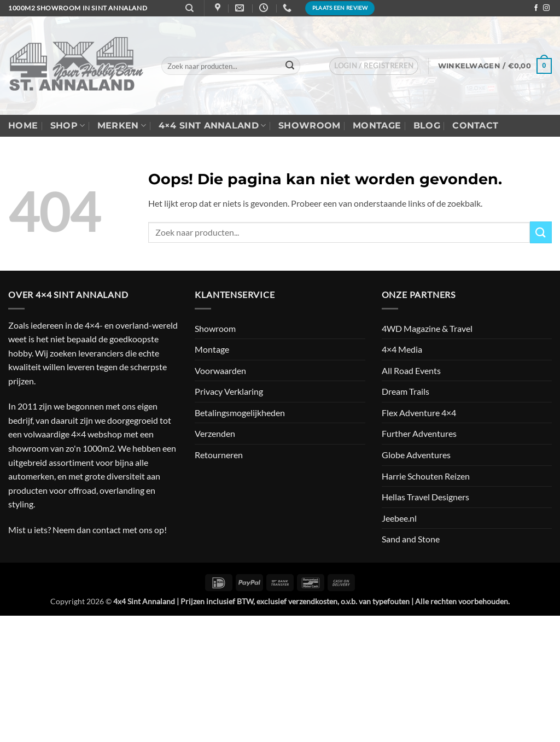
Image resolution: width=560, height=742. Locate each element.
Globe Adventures (416, 455)
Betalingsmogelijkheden (240, 413)
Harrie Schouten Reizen (426, 476)
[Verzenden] (290, 66)
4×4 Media (402, 349)
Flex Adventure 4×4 (419, 413)
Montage (377, 125)
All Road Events (411, 370)
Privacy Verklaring (229, 391)
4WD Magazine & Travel (427, 328)
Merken (122, 126)
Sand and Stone (411, 539)
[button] (374, 66)
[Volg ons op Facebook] (536, 8)
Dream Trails (406, 391)
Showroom (310, 125)
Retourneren (219, 455)
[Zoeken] (189, 8)
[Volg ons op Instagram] (546, 8)
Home (23, 125)
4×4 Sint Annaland (212, 126)
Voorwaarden (220, 370)
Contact (475, 125)
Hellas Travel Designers (425, 497)
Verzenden (215, 433)
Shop (68, 126)
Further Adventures (419, 433)
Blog (427, 125)
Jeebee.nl (399, 518)
